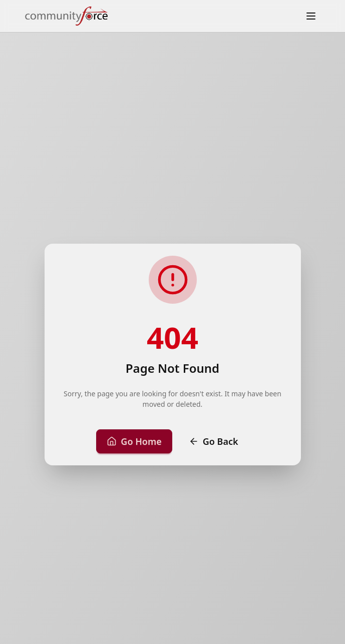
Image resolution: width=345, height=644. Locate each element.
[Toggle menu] (311, 16)
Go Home (134, 441)
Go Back (214, 441)
